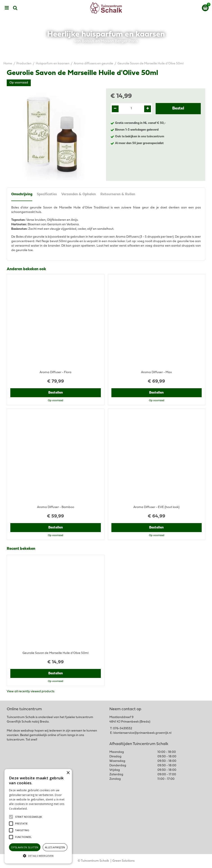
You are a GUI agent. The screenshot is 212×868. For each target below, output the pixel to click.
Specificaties (47, 194)
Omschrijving (22, 194)
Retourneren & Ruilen (118, 194)
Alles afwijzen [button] (55, 847)
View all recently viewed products (31, 692)
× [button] (68, 773)
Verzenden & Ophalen (79, 194)
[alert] (38, 816)
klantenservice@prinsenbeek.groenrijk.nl (142, 733)
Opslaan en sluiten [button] (25, 847)
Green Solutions (123, 861)
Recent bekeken (21, 549)
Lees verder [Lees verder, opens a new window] (36, 809)
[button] (29, 817)
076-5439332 (123, 729)
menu (7, 8)
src (15, 8)
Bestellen (56, 393)
